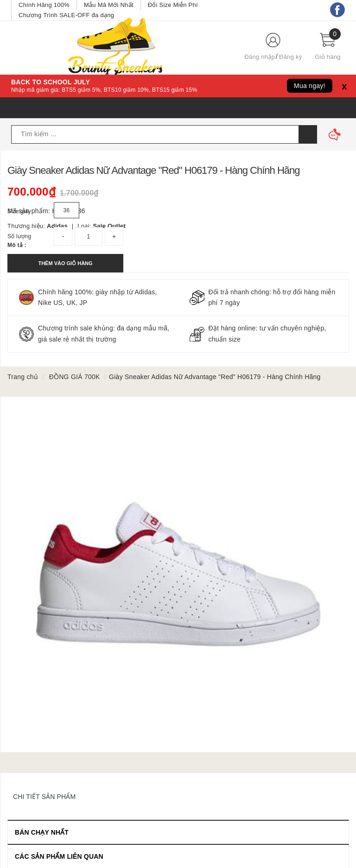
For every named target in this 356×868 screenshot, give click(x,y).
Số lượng (19, 236)
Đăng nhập (260, 57)
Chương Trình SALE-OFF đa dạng (66, 15)
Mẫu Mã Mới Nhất (109, 5)
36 (67, 210)
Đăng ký (290, 57)
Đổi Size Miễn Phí (173, 5)
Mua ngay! (310, 86)
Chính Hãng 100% (44, 5)
